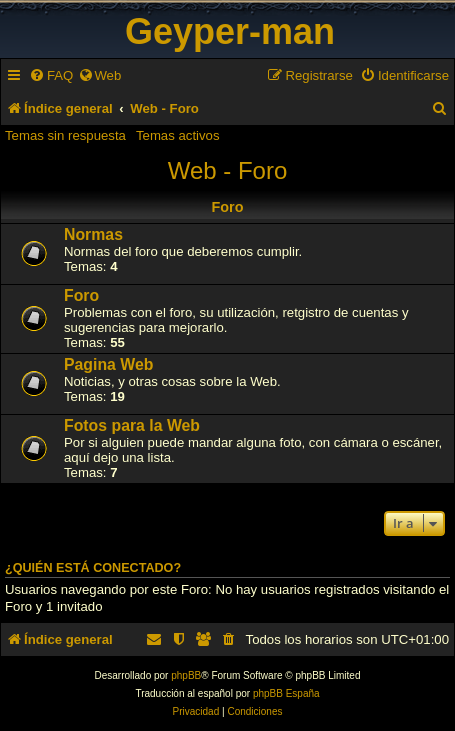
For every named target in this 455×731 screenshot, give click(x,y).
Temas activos (178, 135)
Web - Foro (228, 170)
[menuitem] (51, 75)
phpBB (186, 675)
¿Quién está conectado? (93, 568)
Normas (93, 234)
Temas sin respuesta (65, 135)
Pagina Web (108, 364)
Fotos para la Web (132, 425)
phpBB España (286, 693)
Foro (81, 295)
